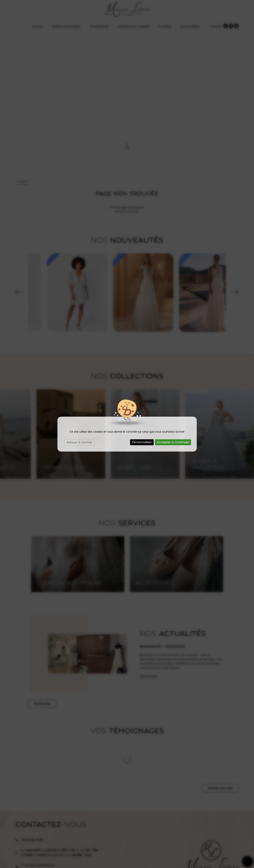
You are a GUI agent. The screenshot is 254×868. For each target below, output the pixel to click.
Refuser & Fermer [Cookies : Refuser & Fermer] (79, 442)
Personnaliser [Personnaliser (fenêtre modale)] (142, 442)
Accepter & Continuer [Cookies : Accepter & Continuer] (173, 442)
